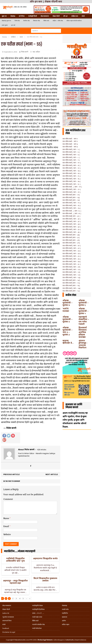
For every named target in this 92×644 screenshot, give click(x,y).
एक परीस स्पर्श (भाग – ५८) (71, 291)
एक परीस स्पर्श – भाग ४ (70, 147)
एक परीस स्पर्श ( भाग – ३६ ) (72, 232)
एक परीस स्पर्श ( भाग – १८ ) (72, 184)
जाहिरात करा (75, 16)
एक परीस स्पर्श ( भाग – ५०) (71, 269)
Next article (52, 474)
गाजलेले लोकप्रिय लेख (38, 625)
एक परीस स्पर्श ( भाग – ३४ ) (72, 227)
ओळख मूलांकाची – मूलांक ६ (84, 303)
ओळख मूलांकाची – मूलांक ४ (68, 319)
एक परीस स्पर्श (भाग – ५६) (71, 285)
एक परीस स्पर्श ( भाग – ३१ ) (72, 219)
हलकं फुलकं (5, 25)
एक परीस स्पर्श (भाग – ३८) (71, 237)
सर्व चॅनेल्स (22, 16)
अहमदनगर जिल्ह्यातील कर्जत (45, 558)
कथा (34, 52)
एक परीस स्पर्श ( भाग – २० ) (72, 189)
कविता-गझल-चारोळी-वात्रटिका (74, 21)
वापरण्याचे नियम (7, 621)
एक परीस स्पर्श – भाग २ (70, 141)
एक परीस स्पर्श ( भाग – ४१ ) (72, 245)
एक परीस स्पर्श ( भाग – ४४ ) (72, 253)
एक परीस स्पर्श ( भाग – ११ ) (71, 165)
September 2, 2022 (11, 52)
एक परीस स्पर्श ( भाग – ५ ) (71, 149)
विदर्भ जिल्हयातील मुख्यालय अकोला (45, 579)
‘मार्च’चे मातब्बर (66, 310)
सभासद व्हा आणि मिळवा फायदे (74, 406)
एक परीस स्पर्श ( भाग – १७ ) (72, 181)
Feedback (6, 628)
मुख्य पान (4, 16)
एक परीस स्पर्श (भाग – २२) (71, 195)
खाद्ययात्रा (65, 617)
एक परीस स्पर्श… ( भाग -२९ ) (72, 213)
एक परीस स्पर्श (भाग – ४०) (71, 243)
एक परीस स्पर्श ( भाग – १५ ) (72, 176)
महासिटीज (65, 613)
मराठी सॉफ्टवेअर (37, 628)
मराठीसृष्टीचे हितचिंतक (38, 609)
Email (6, 526)
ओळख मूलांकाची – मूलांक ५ (84, 311)
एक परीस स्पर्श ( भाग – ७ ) (71, 155)
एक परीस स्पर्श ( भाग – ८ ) (71, 157)
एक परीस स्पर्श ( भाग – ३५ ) (72, 229)
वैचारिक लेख (26, 21)
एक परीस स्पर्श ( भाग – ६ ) (71, 152)
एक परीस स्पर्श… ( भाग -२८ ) (72, 211)
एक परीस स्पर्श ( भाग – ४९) (71, 267)
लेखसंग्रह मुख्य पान (6, 21)
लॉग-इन (65, 16)
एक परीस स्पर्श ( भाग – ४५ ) (72, 256)
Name (7, 518)
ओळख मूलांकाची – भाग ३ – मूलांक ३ (68, 331)
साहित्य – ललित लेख (58, 21)
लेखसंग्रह (13, 16)
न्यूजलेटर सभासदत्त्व (8, 617)
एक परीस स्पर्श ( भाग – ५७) (71, 288)
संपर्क (83, 16)
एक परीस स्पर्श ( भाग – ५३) (71, 277)
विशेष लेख (17, 21)
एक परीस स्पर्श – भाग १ (70, 139)
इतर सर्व (13, 25)
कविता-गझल (66, 625)
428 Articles (42, 450)
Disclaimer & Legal (9, 632)
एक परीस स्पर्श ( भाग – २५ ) (72, 203)
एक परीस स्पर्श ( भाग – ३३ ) (72, 224)
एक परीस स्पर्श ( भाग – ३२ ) (72, 221)
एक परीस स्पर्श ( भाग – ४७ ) (72, 261)
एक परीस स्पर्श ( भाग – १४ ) (72, 173)
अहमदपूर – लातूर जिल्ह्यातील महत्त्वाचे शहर (15, 582)
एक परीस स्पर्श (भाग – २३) (71, 197)
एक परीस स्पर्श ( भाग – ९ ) (71, 160)
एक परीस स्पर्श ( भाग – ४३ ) (72, 251)
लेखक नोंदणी (56, 16)
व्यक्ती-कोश (65, 609)
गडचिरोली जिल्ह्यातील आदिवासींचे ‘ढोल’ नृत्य (15, 560)
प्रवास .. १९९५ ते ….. (38, 613)
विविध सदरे (46, 21)
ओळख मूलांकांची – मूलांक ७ (68, 303)
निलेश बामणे (25, 52)
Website (7, 535)
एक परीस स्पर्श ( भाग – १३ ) (72, 171)
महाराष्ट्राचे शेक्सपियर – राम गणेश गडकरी (84, 320)
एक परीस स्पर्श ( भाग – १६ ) (72, 179)
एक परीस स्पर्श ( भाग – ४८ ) (72, 264)
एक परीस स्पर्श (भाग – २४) (71, 200)
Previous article (11, 474)
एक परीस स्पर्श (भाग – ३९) (71, 240)
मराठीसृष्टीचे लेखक (37, 606)
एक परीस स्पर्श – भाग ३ (70, 144)
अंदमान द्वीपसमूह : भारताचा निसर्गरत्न (83, 344)
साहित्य (13, 37)
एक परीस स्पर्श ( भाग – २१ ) (72, 192)
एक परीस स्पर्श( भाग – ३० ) (71, 216)
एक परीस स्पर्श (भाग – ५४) (71, 280)
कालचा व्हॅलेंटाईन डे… (68, 342)
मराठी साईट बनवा (37, 617)
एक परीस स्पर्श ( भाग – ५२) (71, 275)
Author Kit (6, 613)
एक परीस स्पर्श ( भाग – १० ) (72, 163)
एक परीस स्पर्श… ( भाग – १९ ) (72, 187)
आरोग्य (64, 621)
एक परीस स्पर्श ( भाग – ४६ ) (72, 259)
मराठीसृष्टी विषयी (33, 16)
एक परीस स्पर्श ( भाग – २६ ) (72, 205)
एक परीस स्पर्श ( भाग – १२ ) (72, 168)
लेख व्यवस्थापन (45, 16)
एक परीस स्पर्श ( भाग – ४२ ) (72, 248)
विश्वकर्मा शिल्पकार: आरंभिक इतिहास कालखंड (83, 332)
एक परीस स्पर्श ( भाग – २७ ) (72, 208)
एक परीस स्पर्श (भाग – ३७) (71, 235)
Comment (8, 499)
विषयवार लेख (37, 21)
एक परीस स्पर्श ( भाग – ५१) (71, 272)
